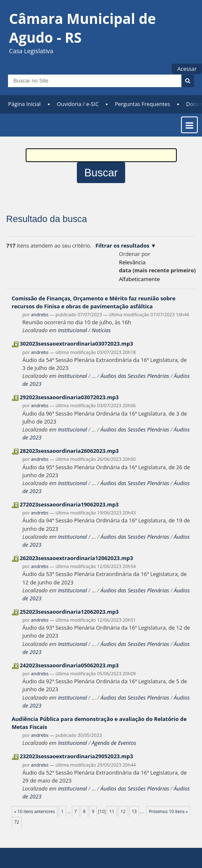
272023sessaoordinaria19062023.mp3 (69, 504)
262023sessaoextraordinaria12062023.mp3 (76, 558)
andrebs (40, 314)
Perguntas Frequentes (142, 104)
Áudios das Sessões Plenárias (135, 376)
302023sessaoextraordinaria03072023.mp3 (76, 344)
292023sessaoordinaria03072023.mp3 (69, 397)
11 (112, 811)
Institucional (72, 330)
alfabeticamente (139, 279)
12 (123, 811)
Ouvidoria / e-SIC (78, 104)
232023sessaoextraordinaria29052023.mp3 (76, 756)
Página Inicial (24, 104)
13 (134, 811)
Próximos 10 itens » (168, 811)
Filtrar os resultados (122, 245)
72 (17, 822)
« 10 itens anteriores (35, 811)
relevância (132, 262)
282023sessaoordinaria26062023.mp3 (69, 451)
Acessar (187, 69)
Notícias (101, 330)
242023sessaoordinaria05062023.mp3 (69, 665)
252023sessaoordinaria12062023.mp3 (69, 612)
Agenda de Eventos (114, 743)
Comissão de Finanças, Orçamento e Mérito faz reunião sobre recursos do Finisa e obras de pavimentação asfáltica (94, 302)
